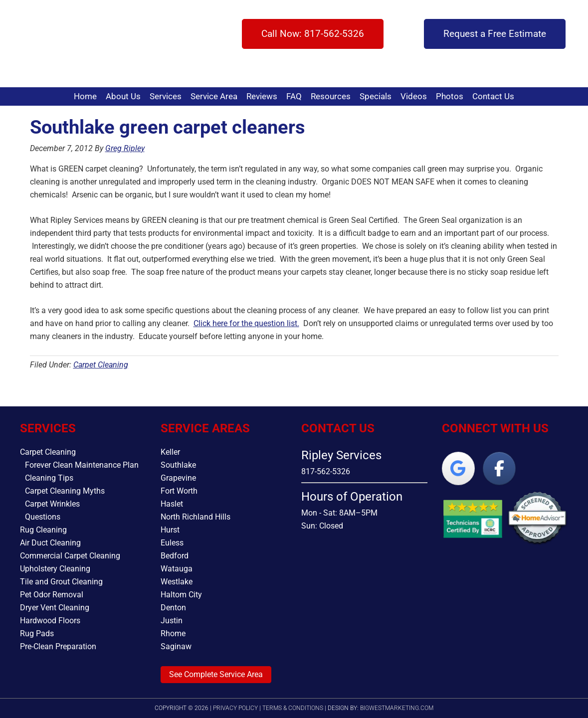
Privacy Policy (235, 708)
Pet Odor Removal (52, 595)
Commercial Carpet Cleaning (70, 556)
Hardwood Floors (50, 621)
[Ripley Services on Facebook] (499, 468)
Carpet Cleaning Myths (65, 491)
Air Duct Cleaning (50, 543)
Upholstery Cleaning (55, 569)
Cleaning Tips (49, 478)
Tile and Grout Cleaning (61, 582)
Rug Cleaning (43, 530)
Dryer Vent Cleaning (55, 608)
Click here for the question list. (246, 323)
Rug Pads (37, 633)
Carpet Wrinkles (52, 504)
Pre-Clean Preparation (58, 646)
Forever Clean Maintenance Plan (82, 465)
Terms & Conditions (293, 708)
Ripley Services (54, 44)
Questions (43, 517)
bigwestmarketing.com (397, 708)
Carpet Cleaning (101, 365)
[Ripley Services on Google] (458, 468)
